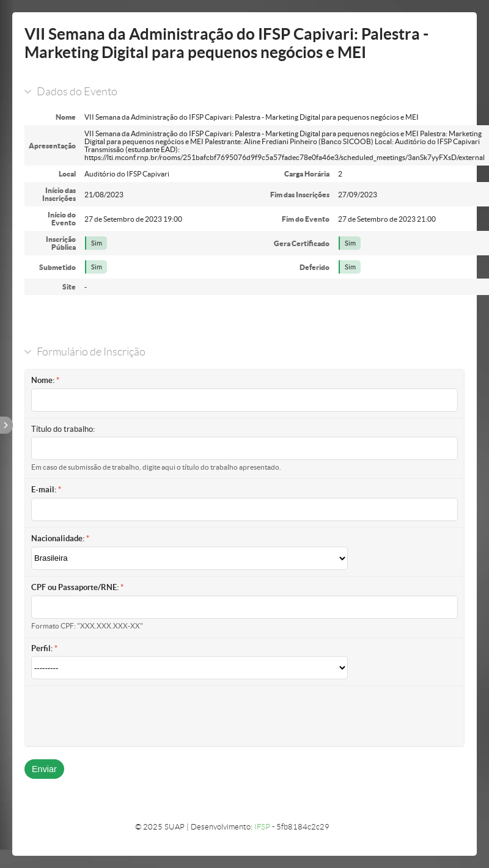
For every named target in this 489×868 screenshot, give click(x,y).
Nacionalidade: (58, 538)
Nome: (43, 380)
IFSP (262, 827)
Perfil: (42, 648)
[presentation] (124, 716)
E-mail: (44, 490)
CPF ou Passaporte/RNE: (75, 587)
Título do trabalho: (63, 429)
